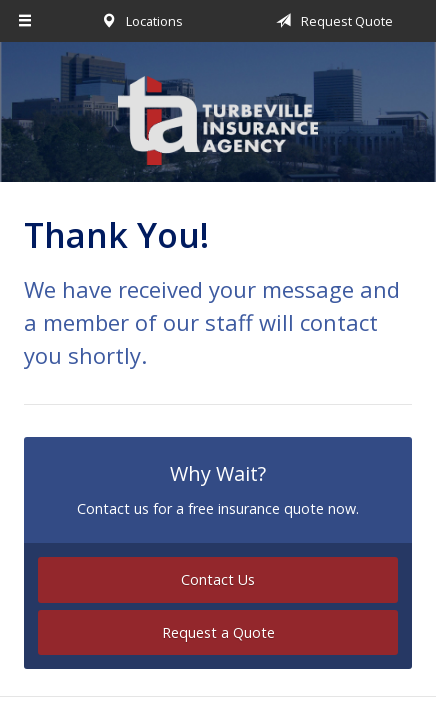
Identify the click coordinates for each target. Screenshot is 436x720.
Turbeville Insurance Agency (218, 121)
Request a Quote (218, 632)
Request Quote (331, 21)
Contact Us (218, 579)
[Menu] (26, 21)
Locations (138, 21)
